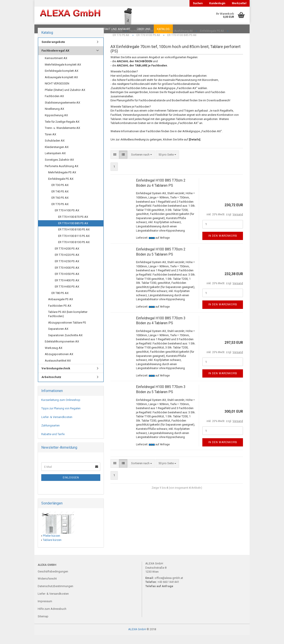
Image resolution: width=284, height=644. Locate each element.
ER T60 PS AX (60, 207)
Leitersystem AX (55, 162)
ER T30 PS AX (60, 194)
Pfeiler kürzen (51, 545)
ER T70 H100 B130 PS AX (74, 251)
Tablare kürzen (52, 549)
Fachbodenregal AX (55, 59)
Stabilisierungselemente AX (62, 111)
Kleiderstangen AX (57, 156)
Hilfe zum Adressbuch (52, 618)
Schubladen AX (55, 149)
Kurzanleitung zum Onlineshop (61, 409)
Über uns (144, 29)
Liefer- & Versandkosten (57, 426)
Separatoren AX (58, 338)
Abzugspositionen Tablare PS (67, 331)
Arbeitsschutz (51, 386)
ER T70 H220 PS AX (67, 264)
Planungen (83, 29)
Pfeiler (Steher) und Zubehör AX (65, 99)
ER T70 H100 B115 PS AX (74, 245)
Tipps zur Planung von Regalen (61, 417)
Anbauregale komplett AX (61, 86)
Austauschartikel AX (58, 369)
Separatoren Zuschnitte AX (65, 344)
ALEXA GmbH (137, 638)
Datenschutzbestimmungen (55, 595)
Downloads (47, 29)
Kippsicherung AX (56, 124)
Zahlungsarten (50, 434)
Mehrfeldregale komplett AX (63, 73)
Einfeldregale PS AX (61, 188)
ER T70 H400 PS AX (67, 289)
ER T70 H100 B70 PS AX (73, 226)
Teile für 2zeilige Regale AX (62, 131)
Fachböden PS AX (60, 315)
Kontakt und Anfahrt (114, 29)
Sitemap (43, 625)
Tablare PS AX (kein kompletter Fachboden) (68, 323)
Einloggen (71, 486)
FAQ (65, 29)
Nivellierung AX (54, 118)
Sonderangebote (53, 51)
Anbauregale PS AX (61, 308)
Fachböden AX (54, 105)
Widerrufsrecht (47, 587)
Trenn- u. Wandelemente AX (62, 137)
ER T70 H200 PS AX (67, 257)
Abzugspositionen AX (59, 363)
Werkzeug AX (54, 357)
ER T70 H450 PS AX (67, 295)
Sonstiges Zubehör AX (59, 169)
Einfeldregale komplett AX (62, 80)
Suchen (198, 3)
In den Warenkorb (223, 245)
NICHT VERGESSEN (57, 92)
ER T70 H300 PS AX (67, 277)
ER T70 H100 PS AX (67, 219)
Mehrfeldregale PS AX (62, 181)
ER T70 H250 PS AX (67, 270)
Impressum (45, 610)
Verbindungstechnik (56, 377)
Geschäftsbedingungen (53, 580)
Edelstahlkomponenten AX (62, 350)
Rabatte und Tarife (53, 443)
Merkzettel (239, 3)
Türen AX (50, 143)
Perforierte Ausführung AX (62, 175)
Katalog (163, 29)
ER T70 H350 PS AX (67, 283)
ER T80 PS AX (60, 302)
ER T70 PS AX (60, 213)
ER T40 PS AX (60, 200)
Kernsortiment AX (56, 67)
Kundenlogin (217, 3)
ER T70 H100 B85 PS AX (73, 232)
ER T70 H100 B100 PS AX (74, 238)
